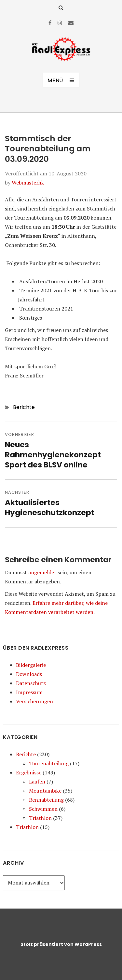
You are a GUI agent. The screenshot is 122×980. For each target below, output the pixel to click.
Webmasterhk (28, 183)
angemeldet (42, 572)
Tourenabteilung (49, 763)
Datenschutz (31, 683)
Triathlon (40, 818)
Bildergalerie (31, 665)
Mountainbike (45, 791)
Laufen (37, 782)
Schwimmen (43, 809)
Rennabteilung (46, 800)
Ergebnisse (29, 772)
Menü (55, 80)
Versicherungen (34, 701)
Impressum (29, 692)
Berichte (24, 407)
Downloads (29, 674)
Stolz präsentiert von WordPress (61, 944)
